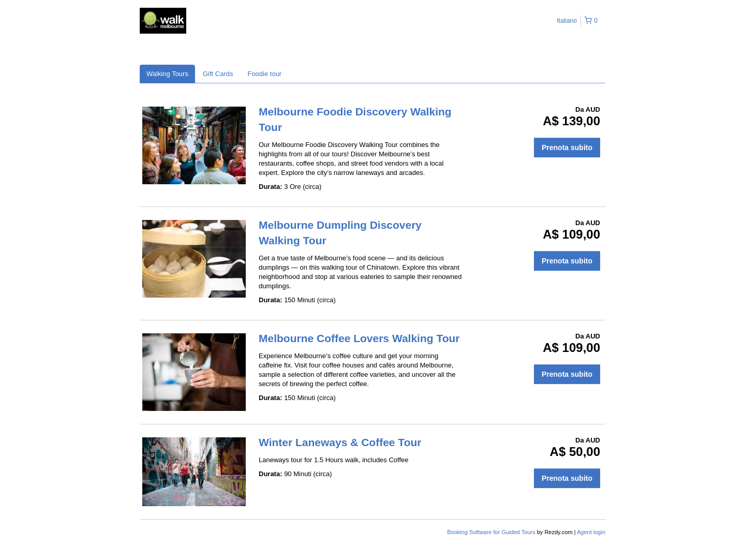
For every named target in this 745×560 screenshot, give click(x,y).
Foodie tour (264, 74)
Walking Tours (167, 74)
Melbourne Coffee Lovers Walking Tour (359, 338)
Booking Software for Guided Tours (492, 532)
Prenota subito (567, 148)
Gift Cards (218, 74)
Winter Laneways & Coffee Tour (340, 442)
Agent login (591, 532)
